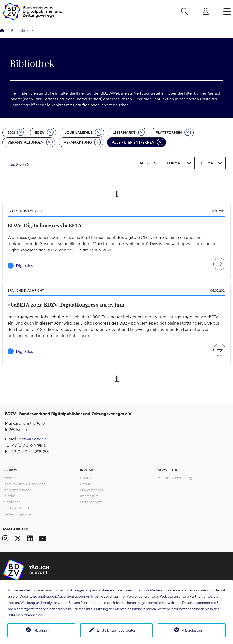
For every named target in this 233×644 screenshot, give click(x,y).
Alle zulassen (192, 630)
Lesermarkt (129, 133)
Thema (207, 163)
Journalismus (83, 133)
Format (175, 163)
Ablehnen (41, 630)
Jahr (144, 163)
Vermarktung (82, 142)
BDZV (44, 133)
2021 (16, 133)
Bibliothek (20, 31)
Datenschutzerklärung (25, 615)
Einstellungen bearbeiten (116, 630)
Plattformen (173, 133)
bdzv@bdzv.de (33, 439)
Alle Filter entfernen (138, 142)
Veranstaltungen (30, 142)
